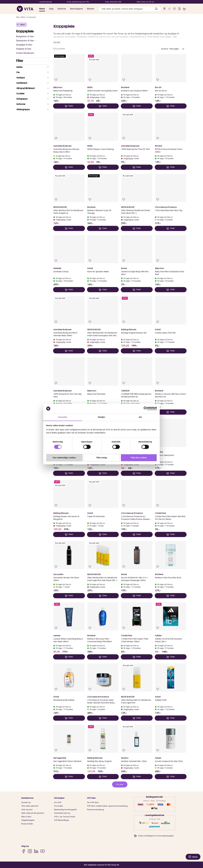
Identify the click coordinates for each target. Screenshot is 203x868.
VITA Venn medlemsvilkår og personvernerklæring (107, 806)
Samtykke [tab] (63, 417)
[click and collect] (179, 9)
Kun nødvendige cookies (64, 458)
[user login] (169, 9)
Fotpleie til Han (24, 49)
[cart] (184, 9)
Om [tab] (140, 417)
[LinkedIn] (36, 851)
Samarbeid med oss (62, 813)
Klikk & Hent (26, 817)
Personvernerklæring (95, 810)
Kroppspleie (31, 17)
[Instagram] (30, 851)
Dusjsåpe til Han (24, 45)
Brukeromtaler (27, 824)
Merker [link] (91, 9)
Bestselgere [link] (77, 9)
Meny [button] (42, 9)
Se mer (57, 42)
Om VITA (58, 802)
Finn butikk (59, 806)
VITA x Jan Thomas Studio (65, 817)
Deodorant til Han (26, 41)
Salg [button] (51, 9)
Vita (18, 17)
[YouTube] (43, 851)
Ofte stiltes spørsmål (30, 806)
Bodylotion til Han (25, 36)
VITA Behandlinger (62, 820)
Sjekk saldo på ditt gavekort (33, 813)
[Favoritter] (174, 9)
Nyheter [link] (62, 9)
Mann (23, 17)
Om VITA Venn (93, 802)
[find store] (164, 9)
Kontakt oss (26, 802)
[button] (156, 9)
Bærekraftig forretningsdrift (65, 810)
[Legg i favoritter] (56, 80)
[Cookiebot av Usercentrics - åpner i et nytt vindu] (146, 409)
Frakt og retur (27, 810)
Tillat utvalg (101, 458)
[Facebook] (23, 851)
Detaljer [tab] (102, 417)
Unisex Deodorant (25, 53)
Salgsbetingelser (28, 820)
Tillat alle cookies (139, 458)
